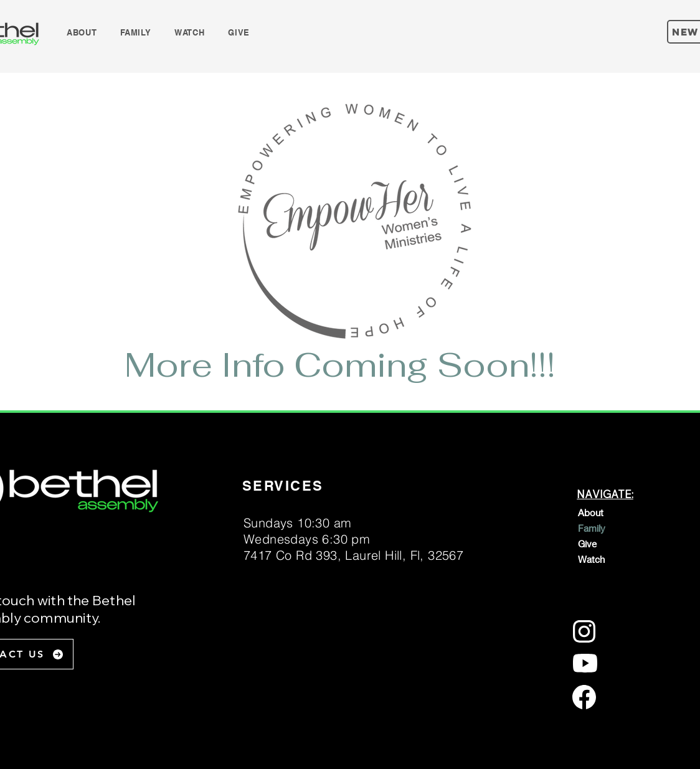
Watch (591, 559)
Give (587, 544)
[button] (82, 32)
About (591, 512)
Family (592, 528)
